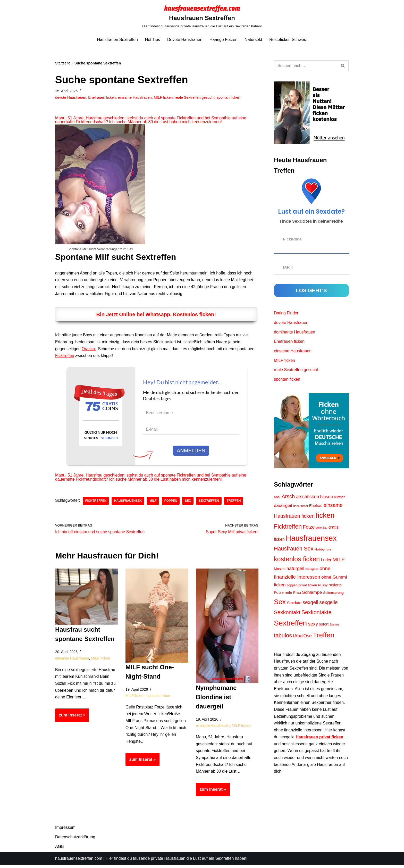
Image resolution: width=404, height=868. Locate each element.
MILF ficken (164, 97)
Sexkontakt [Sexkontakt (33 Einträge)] (287, 615)
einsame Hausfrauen (136, 97)
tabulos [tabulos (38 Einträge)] (283, 638)
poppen (172, 503)
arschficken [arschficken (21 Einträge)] (308, 498)
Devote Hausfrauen (185, 40)
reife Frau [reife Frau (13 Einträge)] (293, 595)
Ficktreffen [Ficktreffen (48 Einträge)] (288, 528)
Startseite (63, 63)
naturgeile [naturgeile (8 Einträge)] (312, 571)
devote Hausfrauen (71, 97)
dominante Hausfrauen (295, 333)
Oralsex (89, 350)
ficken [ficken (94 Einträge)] (325, 517)
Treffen (235, 503)
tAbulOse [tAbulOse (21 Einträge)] (302, 638)
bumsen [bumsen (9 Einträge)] (340, 499)
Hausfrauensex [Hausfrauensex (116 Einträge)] (311, 540)
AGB (60, 850)
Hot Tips (152, 40)
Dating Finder (286, 314)
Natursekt (254, 40)
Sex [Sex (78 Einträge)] (280, 604)
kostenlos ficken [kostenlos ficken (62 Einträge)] (297, 561)
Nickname (292, 239)
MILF (154, 503)
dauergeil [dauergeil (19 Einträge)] (283, 507)
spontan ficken (230, 97)
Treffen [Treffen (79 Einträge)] (323, 638)
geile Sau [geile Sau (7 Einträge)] (322, 529)
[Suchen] (306, 66)
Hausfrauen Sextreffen (117, 40)
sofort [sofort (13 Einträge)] (324, 627)
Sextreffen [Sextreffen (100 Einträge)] (290, 625)
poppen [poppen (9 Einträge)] (292, 588)
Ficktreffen (65, 357)
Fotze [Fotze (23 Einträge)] (309, 529)
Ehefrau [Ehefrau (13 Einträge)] (316, 507)
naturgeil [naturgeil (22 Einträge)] (295, 571)
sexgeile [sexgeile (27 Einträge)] (328, 605)
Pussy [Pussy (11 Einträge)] (323, 587)
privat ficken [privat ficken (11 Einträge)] (308, 587)
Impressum (65, 831)
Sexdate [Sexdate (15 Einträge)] (294, 605)
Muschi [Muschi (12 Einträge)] (280, 571)
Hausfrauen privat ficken (320, 742)
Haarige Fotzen (224, 40)
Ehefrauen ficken (103, 97)
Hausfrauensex (129, 503)
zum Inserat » (70, 720)
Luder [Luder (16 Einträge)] (326, 562)
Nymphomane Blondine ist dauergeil (216, 699)
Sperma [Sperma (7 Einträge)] (334, 627)
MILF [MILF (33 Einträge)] (339, 561)
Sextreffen (210, 503)
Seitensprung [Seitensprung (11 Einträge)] (333, 595)
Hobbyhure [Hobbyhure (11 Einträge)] (323, 552)
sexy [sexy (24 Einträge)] (313, 626)
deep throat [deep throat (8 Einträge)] (301, 507)
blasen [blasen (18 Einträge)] (327, 499)
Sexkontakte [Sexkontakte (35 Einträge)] (317, 615)
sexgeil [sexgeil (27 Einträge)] (310, 605)
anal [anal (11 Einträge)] (277, 499)
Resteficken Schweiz (289, 40)
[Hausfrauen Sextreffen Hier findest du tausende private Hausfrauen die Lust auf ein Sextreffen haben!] (202, 17)
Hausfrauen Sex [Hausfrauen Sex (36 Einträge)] (294, 551)
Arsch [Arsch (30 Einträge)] (288, 498)
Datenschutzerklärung (75, 840)
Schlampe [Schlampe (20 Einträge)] (312, 595)
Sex (189, 503)
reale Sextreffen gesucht (196, 97)
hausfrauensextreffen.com (79, 861)
